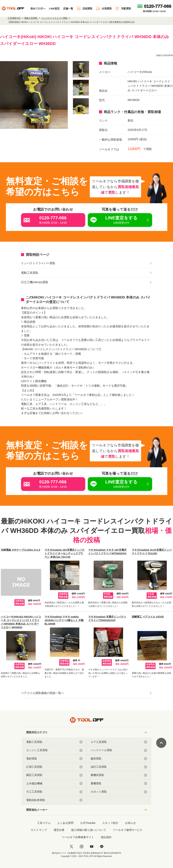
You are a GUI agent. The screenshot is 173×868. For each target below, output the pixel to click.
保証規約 (106, 837)
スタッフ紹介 (110, 823)
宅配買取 (123, 8)
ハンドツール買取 (119, 750)
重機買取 (119, 784)
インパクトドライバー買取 (38, 263)
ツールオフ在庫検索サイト (78, 837)
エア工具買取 (119, 742)
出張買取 (104, 8)
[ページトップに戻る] (161, 743)
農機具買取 (119, 775)
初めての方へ (38, 8)
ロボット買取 (119, 792)
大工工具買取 (54, 792)
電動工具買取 (30, 273)
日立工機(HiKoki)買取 (35, 282)
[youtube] (92, 847)
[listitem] (81, 69)
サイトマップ (39, 830)
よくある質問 (65, 823)
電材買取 (54, 759)
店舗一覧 (68, 8)
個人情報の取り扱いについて (89, 830)
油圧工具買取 (119, 767)
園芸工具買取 (54, 775)
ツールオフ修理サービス (128, 830)
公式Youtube (88, 823)
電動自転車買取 (54, 800)
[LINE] (102, 847)
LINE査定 (54, 8)
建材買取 (119, 759)
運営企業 (59, 830)
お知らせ (130, 823)
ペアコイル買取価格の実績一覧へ (42, 693)
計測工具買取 (54, 767)
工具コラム (44, 823)
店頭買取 (84, 8)
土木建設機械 (54, 784)
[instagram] (82, 847)
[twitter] (71, 847)
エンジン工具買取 (54, 750)
